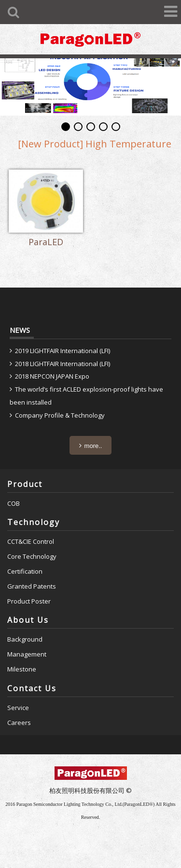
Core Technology (32, 556)
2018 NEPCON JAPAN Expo (52, 376)
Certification (25, 571)
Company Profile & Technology (60, 415)
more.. (93, 446)
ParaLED (46, 242)
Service (18, 708)
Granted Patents (32, 586)
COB (14, 503)
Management (27, 654)
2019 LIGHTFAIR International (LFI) (63, 351)
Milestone (22, 669)
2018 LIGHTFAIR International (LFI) (63, 364)
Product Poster (29, 601)
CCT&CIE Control (31, 541)
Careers (19, 723)
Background (25, 639)
